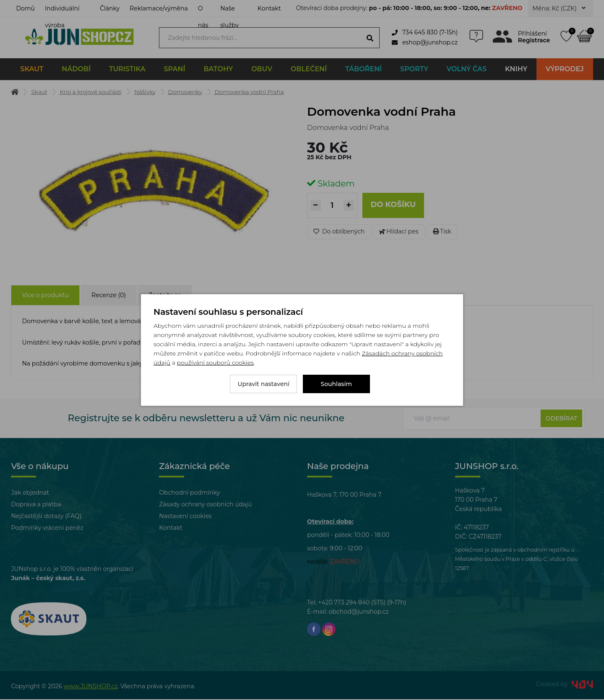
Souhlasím (337, 384)
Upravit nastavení (263, 384)
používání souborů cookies (215, 363)
